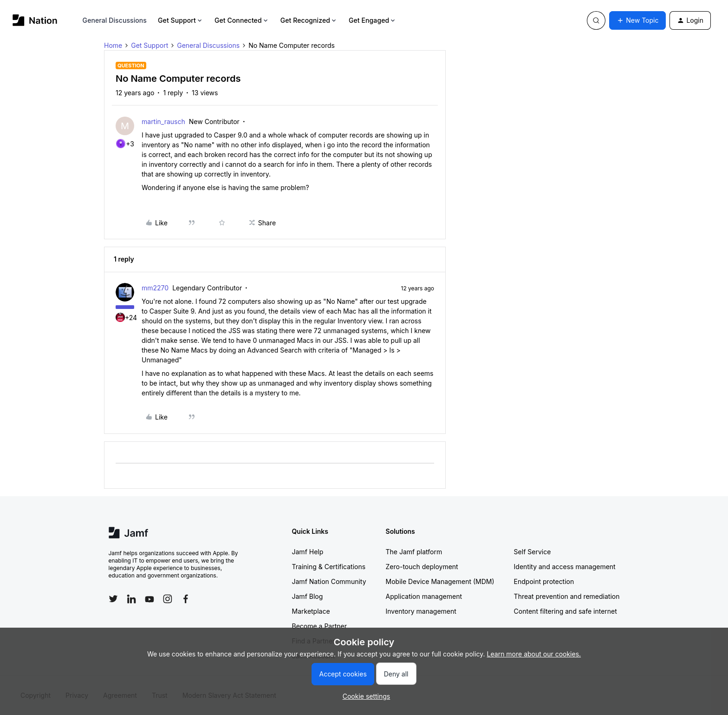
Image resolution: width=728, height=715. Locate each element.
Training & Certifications (329, 567)
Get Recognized (309, 20)
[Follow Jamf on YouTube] (149, 599)
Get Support (181, 20)
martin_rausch (163, 121)
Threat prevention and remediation (567, 596)
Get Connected (242, 20)
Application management (424, 596)
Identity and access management (565, 567)
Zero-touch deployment (422, 567)
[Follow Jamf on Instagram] (168, 599)
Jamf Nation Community (329, 581)
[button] (637, 20)
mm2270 (155, 288)
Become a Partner (319, 626)
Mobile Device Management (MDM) (440, 581)
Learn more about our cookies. (534, 654)
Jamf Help (308, 552)
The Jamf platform (414, 552)
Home (113, 45)
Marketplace (311, 611)
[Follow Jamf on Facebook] (186, 599)
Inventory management (421, 611)
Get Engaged (373, 20)
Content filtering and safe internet (565, 611)
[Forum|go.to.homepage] (35, 20)
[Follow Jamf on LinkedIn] (131, 599)
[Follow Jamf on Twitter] (113, 599)
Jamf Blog (308, 596)
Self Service (533, 552)
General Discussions (115, 20)
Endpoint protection (544, 581)
